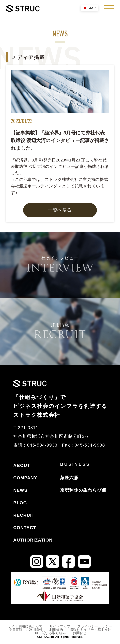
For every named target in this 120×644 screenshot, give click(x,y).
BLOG (20, 503)
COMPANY (25, 478)
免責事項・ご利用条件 (26, 630)
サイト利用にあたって (25, 626)
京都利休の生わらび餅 (83, 490)
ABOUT (22, 465)
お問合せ (80, 633)
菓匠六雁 (69, 478)
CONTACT (25, 528)
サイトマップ (60, 626)
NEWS (20, 490)
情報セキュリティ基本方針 (90, 630)
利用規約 (56, 630)
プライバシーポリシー (95, 626)
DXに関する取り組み (50, 633)
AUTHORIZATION (33, 540)
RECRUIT (24, 515)
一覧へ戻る (60, 210)
